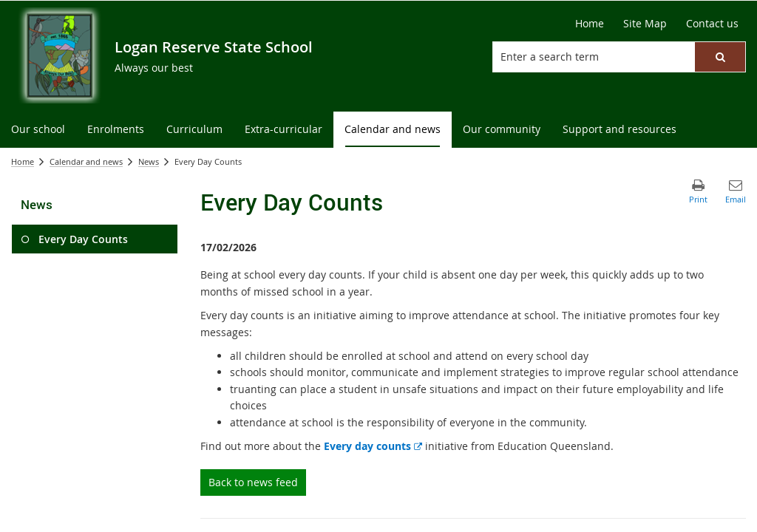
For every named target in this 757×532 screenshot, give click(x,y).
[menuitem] (38, 130)
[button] (720, 57)
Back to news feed (253, 482)
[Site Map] (645, 24)
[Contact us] (712, 24)
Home (23, 161)
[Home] (590, 24)
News (149, 161)
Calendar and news (86, 161)
